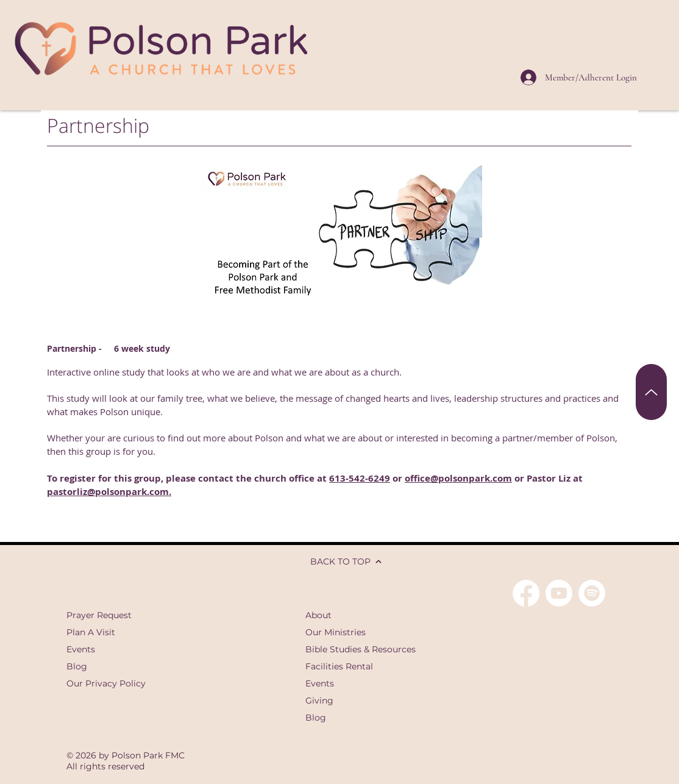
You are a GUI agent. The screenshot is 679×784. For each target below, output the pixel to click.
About (318, 615)
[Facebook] (526, 593)
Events (81, 649)
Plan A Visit (91, 632)
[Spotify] (592, 593)
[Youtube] (559, 593)
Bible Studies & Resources (361, 649)
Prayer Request (99, 615)
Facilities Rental (339, 666)
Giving (319, 700)
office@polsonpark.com (458, 478)
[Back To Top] (651, 392)
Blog (77, 666)
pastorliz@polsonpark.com (108, 492)
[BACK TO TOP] (339, 561)
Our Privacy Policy (106, 683)
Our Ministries (336, 632)
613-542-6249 (360, 478)
